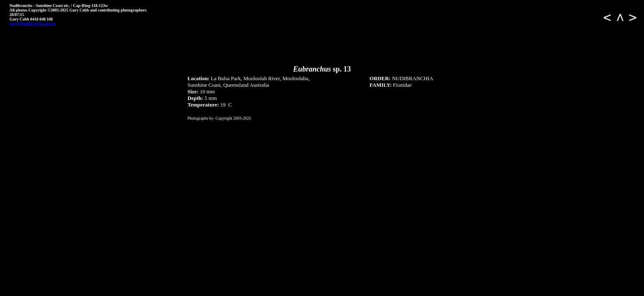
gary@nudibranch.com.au (32, 24)
